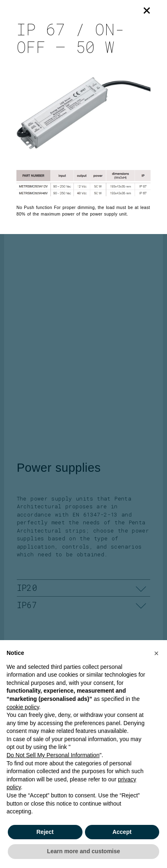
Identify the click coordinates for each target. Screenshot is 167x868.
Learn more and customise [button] (83, 851)
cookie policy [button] (23, 707)
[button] (156, 653)
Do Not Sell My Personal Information (53, 755)
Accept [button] (122, 832)
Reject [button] (45, 832)
